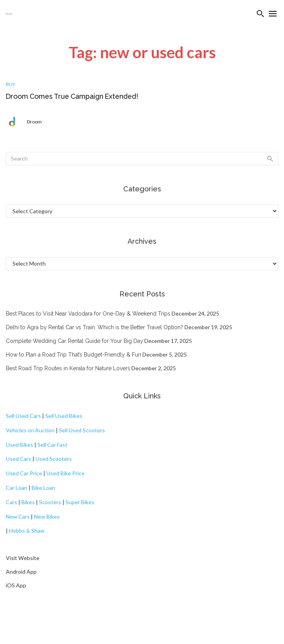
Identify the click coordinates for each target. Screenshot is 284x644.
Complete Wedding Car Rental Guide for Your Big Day (75, 341)
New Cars (18, 516)
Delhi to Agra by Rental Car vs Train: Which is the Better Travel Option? (95, 327)
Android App (21, 572)
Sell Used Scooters (82, 430)
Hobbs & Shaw (27, 531)
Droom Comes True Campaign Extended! (72, 96)
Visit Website (23, 558)
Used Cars (19, 459)
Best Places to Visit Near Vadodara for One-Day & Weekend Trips (88, 314)
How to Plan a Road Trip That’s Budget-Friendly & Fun (74, 355)
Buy (11, 84)
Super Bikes (80, 502)
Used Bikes (20, 445)
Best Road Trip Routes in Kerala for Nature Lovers (68, 368)
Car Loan (17, 488)
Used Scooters (54, 459)
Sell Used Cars (23, 416)
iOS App (16, 585)
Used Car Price (24, 473)
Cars (12, 502)
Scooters (50, 502)
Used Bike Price (66, 473)
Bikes (28, 502)
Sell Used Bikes (64, 416)
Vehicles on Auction (30, 430)
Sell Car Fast (52, 445)
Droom (34, 122)
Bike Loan (43, 488)
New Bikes (47, 516)
